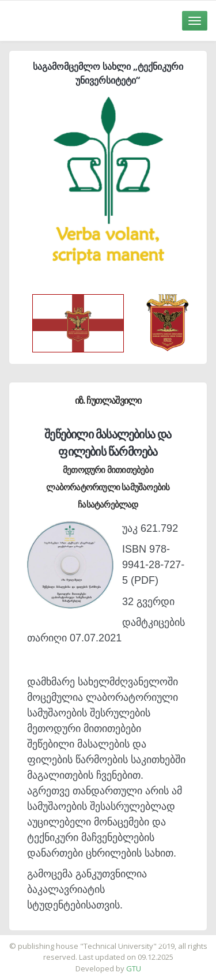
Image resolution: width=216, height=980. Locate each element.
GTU (134, 968)
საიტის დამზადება (142, 940)
